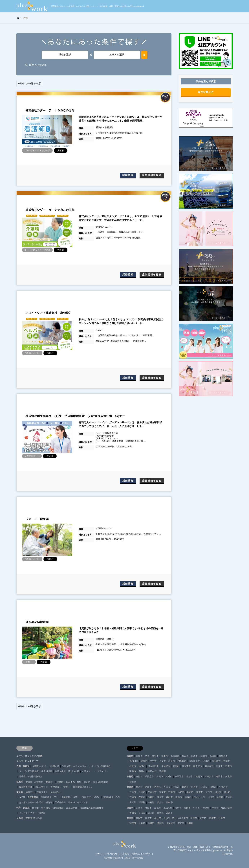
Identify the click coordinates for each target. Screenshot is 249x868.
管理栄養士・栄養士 (60, 787)
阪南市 (133, 771)
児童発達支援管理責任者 (92, 808)
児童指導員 (72, 808)
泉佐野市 (166, 766)
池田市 (142, 766)
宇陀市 (133, 823)
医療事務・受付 (74, 782)
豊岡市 (142, 797)
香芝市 (203, 818)
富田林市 (216, 761)
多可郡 (133, 802)
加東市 (162, 792)
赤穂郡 (151, 802)
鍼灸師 (49, 802)
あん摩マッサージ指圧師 (31, 802)
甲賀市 (197, 808)
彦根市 (158, 808)
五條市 (222, 818)
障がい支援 (74, 771)
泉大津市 (186, 766)
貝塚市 (219, 766)
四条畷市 (182, 761)
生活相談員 (47, 771)
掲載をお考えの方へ (141, 854)
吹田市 (165, 756)
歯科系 (20, 792)
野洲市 (133, 813)
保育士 (35, 808)
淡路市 (188, 797)
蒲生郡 (160, 813)
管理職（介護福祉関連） (31, 777)
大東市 (144, 761)
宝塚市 (176, 787)
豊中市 (155, 756)
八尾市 (162, 761)
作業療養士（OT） (70, 797)
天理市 (194, 818)
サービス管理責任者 (29, 771)
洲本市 (179, 797)
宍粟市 (172, 792)
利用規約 (125, 854)
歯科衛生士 (56, 792)
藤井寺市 (209, 766)
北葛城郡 (171, 823)
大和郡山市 (169, 818)
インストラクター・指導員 (32, 813)
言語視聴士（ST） (91, 797)
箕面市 (204, 756)
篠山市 (227, 792)
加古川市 (152, 792)
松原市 (133, 766)
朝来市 (199, 792)
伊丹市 (194, 787)
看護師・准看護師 (34, 782)
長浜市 (142, 813)
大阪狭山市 (194, 761)
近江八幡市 (226, 808)
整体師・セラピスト (78, 802)
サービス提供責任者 (101, 766)
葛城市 (151, 823)
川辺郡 (211, 797)
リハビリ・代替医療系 (27, 797)
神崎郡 (169, 802)
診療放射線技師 (101, 782)
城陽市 (199, 777)
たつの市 (223, 787)
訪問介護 (55, 766)
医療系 (20, 782)
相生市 (218, 792)
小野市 (181, 792)
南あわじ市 (199, 797)
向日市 (160, 777)
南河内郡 (152, 771)
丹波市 (142, 792)
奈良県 (130, 818)
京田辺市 (179, 777)
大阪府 (130, 756)
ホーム (98, 854)
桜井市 (158, 818)
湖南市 (187, 808)
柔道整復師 (60, 802)
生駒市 (142, 823)
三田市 (204, 787)
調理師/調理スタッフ (83, 787)
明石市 (190, 792)
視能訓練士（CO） (112, 797)
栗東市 (178, 808)
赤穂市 (151, 797)
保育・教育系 (23, 808)
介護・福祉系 (23, 766)
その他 (20, 818)
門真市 (229, 766)
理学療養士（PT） (50, 797)
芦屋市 (167, 787)
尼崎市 (148, 787)
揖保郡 (142, 802)
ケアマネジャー (81, 766)
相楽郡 (133, 782)
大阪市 (139, 756)
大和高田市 (182, 818)
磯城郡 (160, 823)
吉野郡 (181, 823)
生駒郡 (190, 823)
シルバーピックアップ (27, 761)
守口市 (206, 761)
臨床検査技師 (26, 787)
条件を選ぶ (206, 92)
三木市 (133, 792)
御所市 (212, 818)
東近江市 (168, 808)
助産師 (60, 782)
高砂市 (169, 797)
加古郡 (229, 797)
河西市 (209, 792)
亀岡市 (219, 777)
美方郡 (160, 802)
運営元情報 (138, 858)
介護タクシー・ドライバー (95, 771)
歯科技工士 (42, 792)
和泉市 (172, 761)
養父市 (160, 797)
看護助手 (50, 782)
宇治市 (189, 777)
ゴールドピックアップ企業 (29, 756)
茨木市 (194, 756)
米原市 (206, 808)
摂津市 (226, 761)
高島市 (169, 813)
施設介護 (66, 766)
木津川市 (209, 777)
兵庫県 (130, 787)
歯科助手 (30, 792)
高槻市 (213, 756)
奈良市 (139, 818)
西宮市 (158, 787)
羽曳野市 (198, 766)
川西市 (213, 787)
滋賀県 (130, 808)
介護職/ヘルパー (40, 766)
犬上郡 (151, 813)
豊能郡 (162, 771)
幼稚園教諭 (58, 808)
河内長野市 (153, 766)
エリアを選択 (117, 55)
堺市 (147, 756)
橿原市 (148, 818)
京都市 (139, 777)
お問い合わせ (111, 854)
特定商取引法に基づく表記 (117, 858)
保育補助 (46, 808)
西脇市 (133, 797)
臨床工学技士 (41, 787)
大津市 (139, 808)
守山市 (148, 808)
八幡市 (169, 777)
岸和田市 (134, 761)
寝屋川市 (223, 756)
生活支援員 (60, 771)
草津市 (215, 808)
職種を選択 (65, 55)
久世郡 (229, 777)
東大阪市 (175, 756)
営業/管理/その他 (34, 818)
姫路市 (185, 787)
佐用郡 (220, 797)
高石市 (142, 771)
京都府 (130, 777)
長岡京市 (149, 777)
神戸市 (139, 787)
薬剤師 (87, 782)
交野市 (153, 761)
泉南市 (176, 766)
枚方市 (185, 756)
